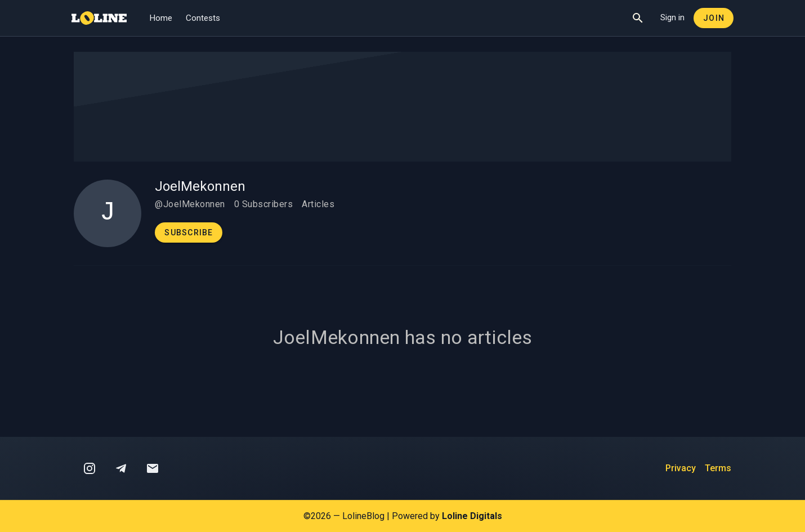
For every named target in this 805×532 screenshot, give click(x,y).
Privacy (681, 468)
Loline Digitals (472, 516)
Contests (203, 18)
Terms (718, 468)
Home (161, 18)
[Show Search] (638, 18)
